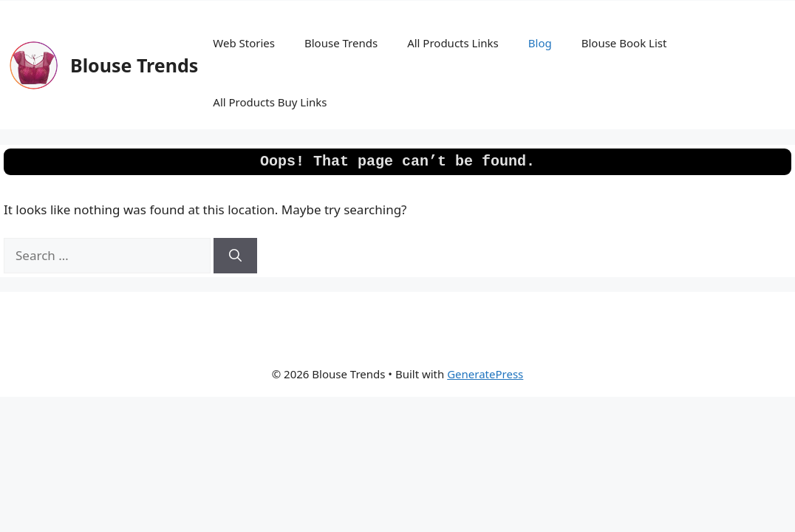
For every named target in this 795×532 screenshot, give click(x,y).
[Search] (235, 256)
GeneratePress (485, 374)
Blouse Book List (624, 43)
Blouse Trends (134, 65)
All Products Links (453, 43)
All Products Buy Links (270, 102)
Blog (540, 43)
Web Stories (244, 43)
